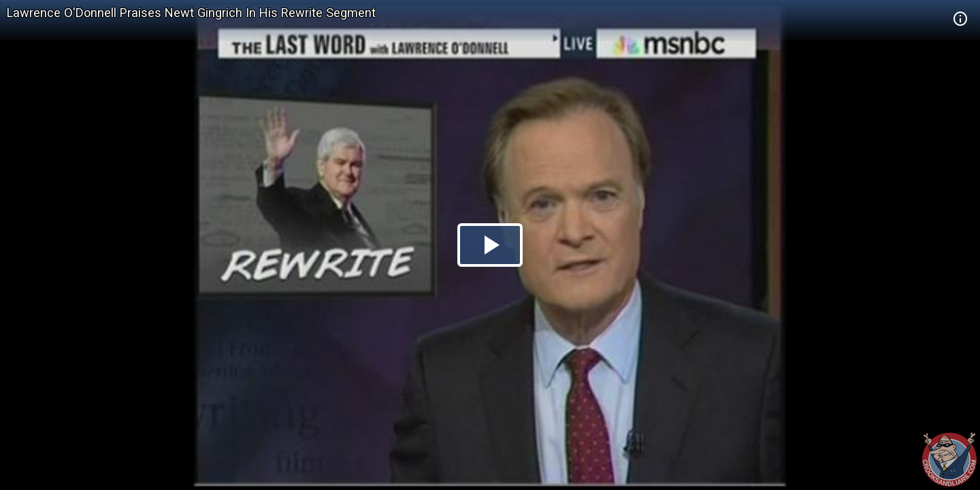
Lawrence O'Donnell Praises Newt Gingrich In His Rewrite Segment (191, 13)
